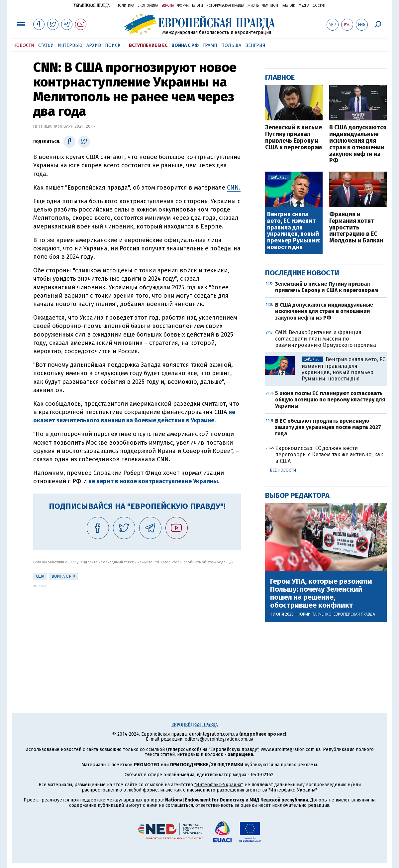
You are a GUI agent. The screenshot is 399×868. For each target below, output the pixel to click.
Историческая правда (225, 6)
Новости (24, 45)
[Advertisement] (137, 635)
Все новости (283, 470)
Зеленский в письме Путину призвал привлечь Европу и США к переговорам (294, 138)
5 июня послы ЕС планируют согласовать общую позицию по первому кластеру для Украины (330, 400)
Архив (94, 45)
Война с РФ (185, 45)
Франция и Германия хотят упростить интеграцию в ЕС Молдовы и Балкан (356, 228)
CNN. (234, 188)
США (40, 576)
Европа (168, 6)
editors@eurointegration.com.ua (219, 739)
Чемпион (270, 6)
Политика (125, 6)
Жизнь (253, 6)
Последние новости (302, 273)
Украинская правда (92, 5)
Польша (231, 45)
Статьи (46, 45)
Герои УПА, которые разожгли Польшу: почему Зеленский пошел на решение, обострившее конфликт (321, 593)
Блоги (198, 6)
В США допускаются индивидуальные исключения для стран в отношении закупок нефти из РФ (358, 144)
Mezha (304, 6)
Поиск (113, 45)
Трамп (210, 45)
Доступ (319, 6)
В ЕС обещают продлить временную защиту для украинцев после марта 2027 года (328, 427)
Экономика (148, 6)
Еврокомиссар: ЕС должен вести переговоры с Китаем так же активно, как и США (329, 454)
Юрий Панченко (315, 614)
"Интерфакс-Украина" (218, 785)
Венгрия (255, 45)
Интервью (70, 45)
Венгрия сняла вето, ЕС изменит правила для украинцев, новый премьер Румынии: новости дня (294, 231)
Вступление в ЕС (148, 45)
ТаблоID (288, 6)
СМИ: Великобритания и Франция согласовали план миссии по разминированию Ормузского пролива (326, 339)
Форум (183, 6)
